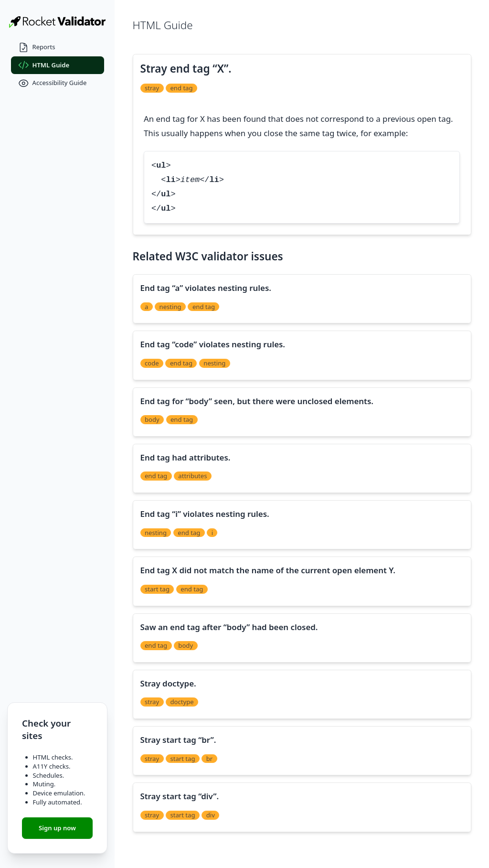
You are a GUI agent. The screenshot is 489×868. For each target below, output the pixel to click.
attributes (192, 476)
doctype (182, 702)
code (152, 363)
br (209, 759)
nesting (170, 307)
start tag (157, 589)
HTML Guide (44, 65)
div (211, 815)
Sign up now (57, 828)
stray (152, 88)
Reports (37, 48)
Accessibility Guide (53, 83)
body (152, 419)
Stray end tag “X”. (186, 69)
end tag (181, 88)
